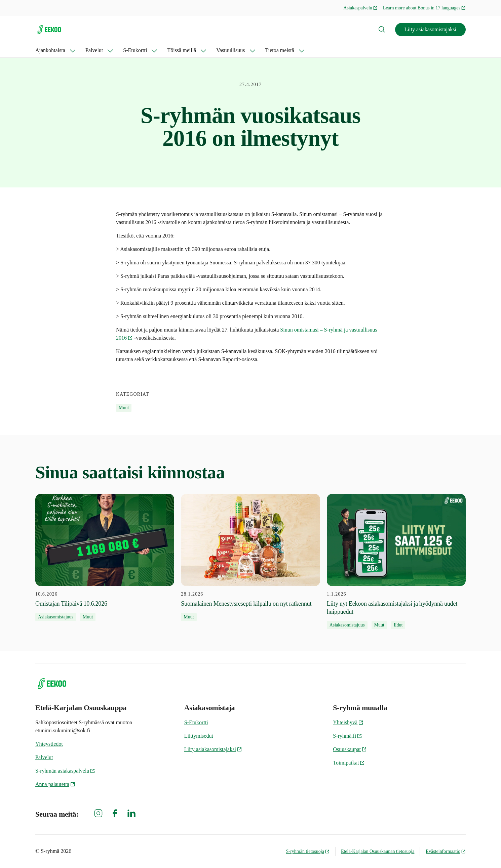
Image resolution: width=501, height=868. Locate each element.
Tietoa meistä (280, 50)
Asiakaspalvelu (360, 8)
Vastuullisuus (230, 50)
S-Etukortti (135, 50)
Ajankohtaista (50, 50)
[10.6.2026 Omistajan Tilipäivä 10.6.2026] (105, 558)
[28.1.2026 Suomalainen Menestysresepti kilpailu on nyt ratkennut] (250, 558)
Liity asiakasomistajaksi (430, 29)
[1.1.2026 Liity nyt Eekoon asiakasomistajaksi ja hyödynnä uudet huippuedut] (396, 562)
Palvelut (94, 50)
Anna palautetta (55, 784)
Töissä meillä (182, 50)
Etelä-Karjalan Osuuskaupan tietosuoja (378, 851)
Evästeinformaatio (446, 851)
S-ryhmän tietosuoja (308, 851)
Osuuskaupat (350, 749)
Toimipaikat (349, 763)
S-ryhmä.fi (348, 736)
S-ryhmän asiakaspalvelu (65, 771)
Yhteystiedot (49, 744)
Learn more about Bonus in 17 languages (424, 8)
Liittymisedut (199, 736)
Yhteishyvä (348, 722)
